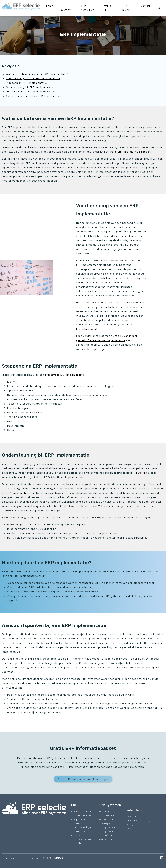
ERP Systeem (106, 831)
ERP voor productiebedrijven (82, 825)
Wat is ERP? (105, 839)
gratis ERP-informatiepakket (127, 152)
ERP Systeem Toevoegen (106, 821)
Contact (146, 6)
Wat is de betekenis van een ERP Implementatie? (37, 74)
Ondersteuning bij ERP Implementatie (30, 87)
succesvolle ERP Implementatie (65, 375)
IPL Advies (140, 473)
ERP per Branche (81, 819)
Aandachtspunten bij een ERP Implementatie (34, 96)
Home (50, 6)
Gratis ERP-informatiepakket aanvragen (83, 779)
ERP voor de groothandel (78, 833)
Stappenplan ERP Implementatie (26, 83)
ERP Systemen (107, 827)
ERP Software (107, 835)
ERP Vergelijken (108, 811)
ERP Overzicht (107, 815)
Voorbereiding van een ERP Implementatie (33, 78)
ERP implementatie (18, 493)
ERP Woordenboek (82, 815)
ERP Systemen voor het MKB (82, 841)
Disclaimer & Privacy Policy (138, 822)
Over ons (132, 817)
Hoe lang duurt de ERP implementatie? (31, 92)
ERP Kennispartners (83, 811)
